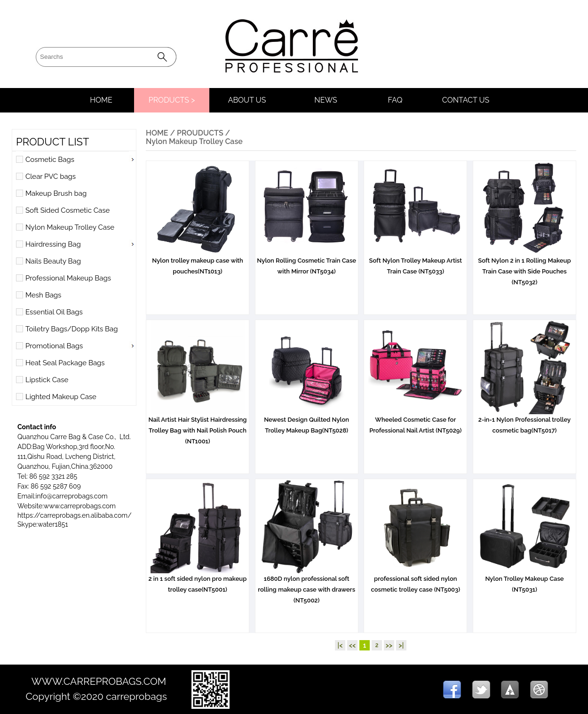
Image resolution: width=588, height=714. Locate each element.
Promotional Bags (54, 346)
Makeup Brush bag (56, 193)
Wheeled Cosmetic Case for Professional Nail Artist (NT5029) (415, 421)
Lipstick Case (47, 380)
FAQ (395, 100)
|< (340, 645)
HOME (101, 100)
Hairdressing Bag (53, 244)
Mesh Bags (43, 295)
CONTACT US (466, 100)
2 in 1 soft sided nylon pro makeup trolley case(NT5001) (198, 580)
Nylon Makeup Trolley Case (70, 227)
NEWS (326, 100)
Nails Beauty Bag (53, 261)
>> (389, 645)
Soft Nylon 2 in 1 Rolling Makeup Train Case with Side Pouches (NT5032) (524, 268)
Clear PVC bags (51, 176)
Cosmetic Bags (50, 160)
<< (352, 645)
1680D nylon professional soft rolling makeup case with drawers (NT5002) (306, 586)
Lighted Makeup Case (61, 397)
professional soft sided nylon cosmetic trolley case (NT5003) (415, 580)
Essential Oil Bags (54, 312)
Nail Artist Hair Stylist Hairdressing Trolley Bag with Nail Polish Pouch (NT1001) (198, 427)
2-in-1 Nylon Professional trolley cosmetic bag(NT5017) (524, 421)
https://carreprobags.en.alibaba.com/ (75, 515)
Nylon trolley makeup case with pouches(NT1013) (198, 262)
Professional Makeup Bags (68, 278)
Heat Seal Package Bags (65, 363)
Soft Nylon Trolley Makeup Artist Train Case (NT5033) (415, 262)
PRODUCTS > (172, 100)
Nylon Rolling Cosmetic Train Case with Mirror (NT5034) (306, 262)
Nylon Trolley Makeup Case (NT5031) (524, 580)
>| (401, 645)
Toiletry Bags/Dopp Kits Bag (72, 329)
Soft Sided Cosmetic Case (68, 210)
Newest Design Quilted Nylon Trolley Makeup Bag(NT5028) (307, 421)
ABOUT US (247, 100)
